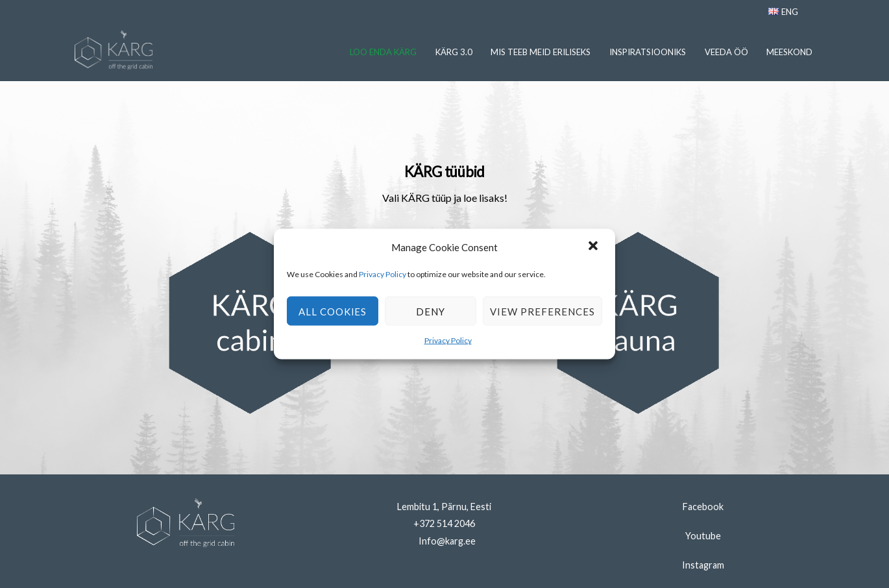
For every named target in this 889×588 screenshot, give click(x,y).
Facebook (703, 507)
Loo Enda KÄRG (383, 52)
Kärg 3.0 (454, 52)
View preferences (542, 312)
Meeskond (789, 52)
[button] (594, 247)
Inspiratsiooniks (648, 52)
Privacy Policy (383, 274)
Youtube (703, 536)
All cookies (333, 312)
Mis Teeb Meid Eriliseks (541, 52)
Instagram (703, 565)
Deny (431, 312)
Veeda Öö (726, 52)
